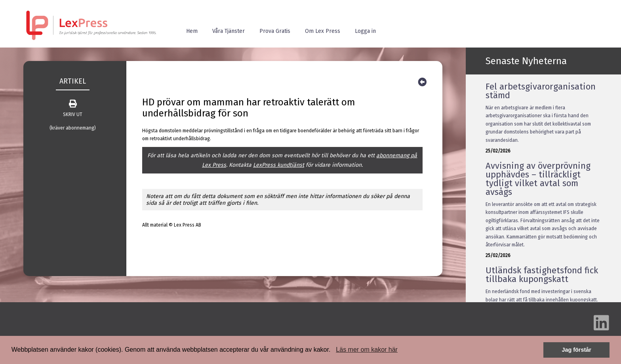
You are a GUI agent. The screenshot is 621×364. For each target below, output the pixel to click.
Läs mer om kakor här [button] (367, 350)
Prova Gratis (275, 31)
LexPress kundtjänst (279, 165)
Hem (192, 31)
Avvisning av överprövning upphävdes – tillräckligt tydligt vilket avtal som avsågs (538, 179)
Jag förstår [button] (576, 350)
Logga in (365, 31)
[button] (333, 351)
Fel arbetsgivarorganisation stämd (541, 91)
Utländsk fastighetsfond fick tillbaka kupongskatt (542, 275)
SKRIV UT (73, 109)
